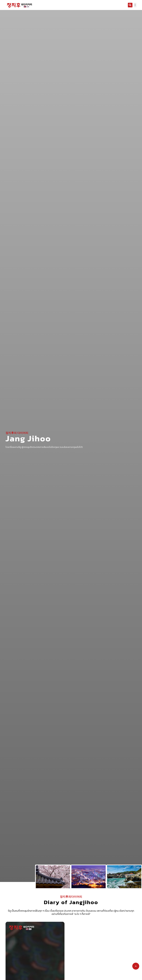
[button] (130, 5)
